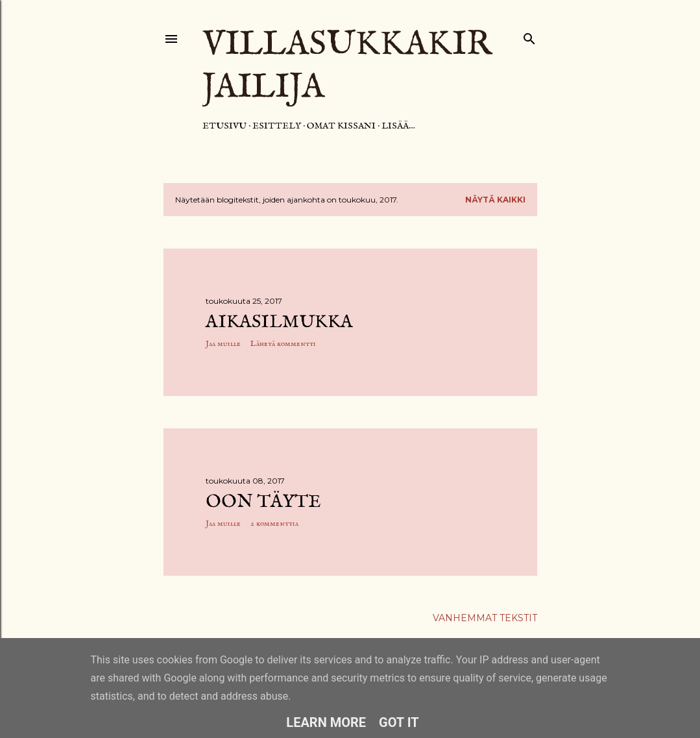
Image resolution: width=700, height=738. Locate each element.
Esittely (277, 126)
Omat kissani (341, 126)
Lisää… (398, 126)
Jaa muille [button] (223, 344)
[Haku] (529, 36)
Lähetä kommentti (283, 344)
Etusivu (224, 126)
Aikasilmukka (279, 322)
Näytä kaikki (495, 200)
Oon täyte (263, 502)
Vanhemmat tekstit (485, 618)
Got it (399, 722)
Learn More (326, 722)
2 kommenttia (274, 523)
